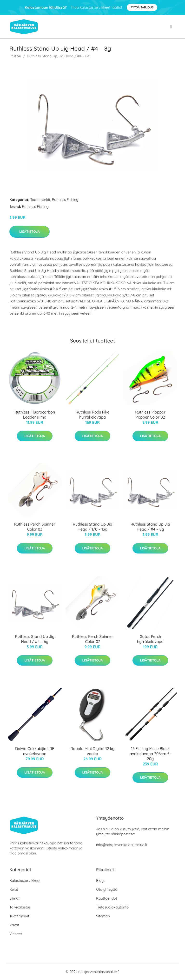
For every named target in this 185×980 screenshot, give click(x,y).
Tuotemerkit (40, 200)
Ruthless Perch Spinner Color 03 (35, 527)
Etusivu (15, 56)
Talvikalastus (20, 907)
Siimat (15, 898)
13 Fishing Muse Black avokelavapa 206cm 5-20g (150, 754)
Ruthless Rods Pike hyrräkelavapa (92, 415)
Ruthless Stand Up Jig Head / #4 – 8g (150, 527)
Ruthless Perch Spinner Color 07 (93, 639)
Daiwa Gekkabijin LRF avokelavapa (35, 751)
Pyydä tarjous (142, 7)
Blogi (100, 881)
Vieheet (16, 934)
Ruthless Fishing (65, 200)
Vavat (14, 925)
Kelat (14, 889)
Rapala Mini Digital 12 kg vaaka (92, 751)
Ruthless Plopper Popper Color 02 (150, 415)
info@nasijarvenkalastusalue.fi (122, 845)
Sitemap (103, 916)
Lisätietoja (30, 232)
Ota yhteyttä (107, 889)
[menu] (171, 27)
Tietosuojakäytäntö (112, 907)
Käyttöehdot (107, 898)
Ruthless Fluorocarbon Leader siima (35, 415)
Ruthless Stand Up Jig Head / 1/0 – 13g (92, 527)
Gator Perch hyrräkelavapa (150, 639)
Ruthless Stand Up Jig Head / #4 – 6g (35, 639)
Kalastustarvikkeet (25, 881)
